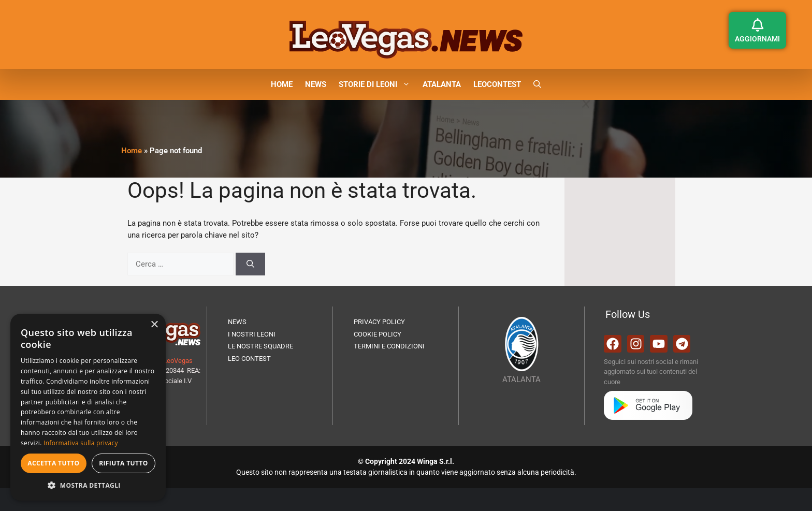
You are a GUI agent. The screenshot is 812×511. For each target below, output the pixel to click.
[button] (537, 84)
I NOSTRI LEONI (252, 334)
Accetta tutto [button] (53, 463)
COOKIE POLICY (378, 334)
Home (132, 151)
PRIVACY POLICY (379, 322)
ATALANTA (442, 84)
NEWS (316, 84)
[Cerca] (250, 264)
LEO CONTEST (249, 359)
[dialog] (88, 407)
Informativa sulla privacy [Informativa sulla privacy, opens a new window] (81, 443)
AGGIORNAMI (757, 39)
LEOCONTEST (497, 84)
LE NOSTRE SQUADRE (260, 346)
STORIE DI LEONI (378, 84)
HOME (282, 84)
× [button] (154, 325)
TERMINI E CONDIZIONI (389, 346)
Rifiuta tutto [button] (124, 463)
